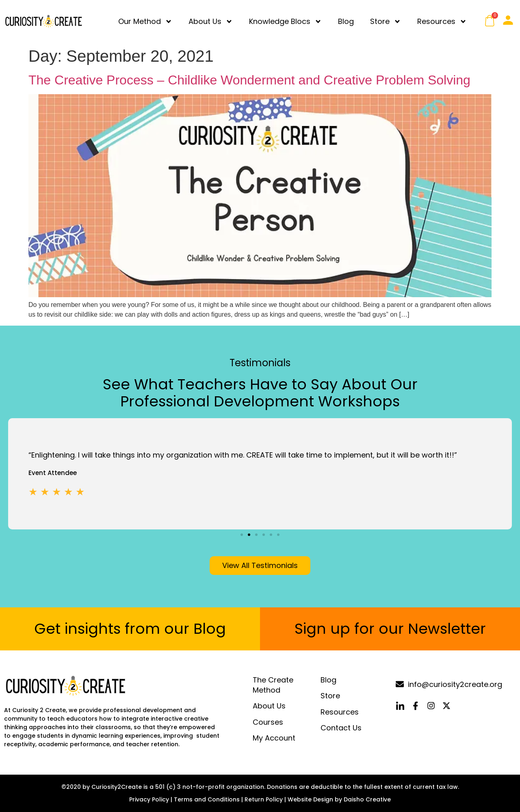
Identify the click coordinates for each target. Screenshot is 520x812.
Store (386, 22)
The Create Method (273, 685)
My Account (274, 738)
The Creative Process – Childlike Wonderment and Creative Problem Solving (249, 80)
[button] (242, 535)
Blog (346, 21)
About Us (211, 22)
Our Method (145, 22)
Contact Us (341, 728)
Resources (442, 22)
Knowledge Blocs (285, 22)
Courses (268, 722)
